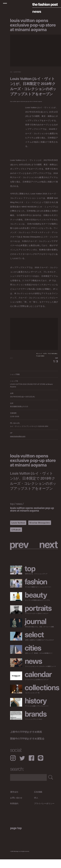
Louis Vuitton (18, 531)
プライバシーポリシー (44, 812)
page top (16, 837)
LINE (41, 767)
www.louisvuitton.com (18, 445)
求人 (36, 806)
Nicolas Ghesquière (40, 531)
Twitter (22, 767)
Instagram (13, 767)
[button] (46, 362)
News (37, 11)
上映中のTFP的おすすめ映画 (26, 740)
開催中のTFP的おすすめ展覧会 (27, 747)
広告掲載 (38, 800)
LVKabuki (16, 538)
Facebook (31, 767)
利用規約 (14, 812)
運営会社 (14, 800)
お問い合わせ (16, 806)
